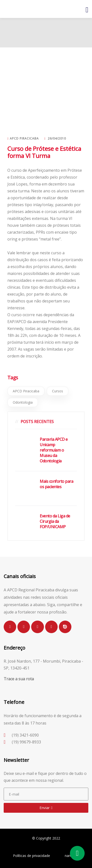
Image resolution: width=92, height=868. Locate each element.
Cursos (58, 391)
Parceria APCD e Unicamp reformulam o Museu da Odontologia (54, 450)
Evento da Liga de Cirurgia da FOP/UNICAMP (55, 521)
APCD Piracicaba (26, 391)
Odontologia (23, 402)
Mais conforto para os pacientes (56, 484)
